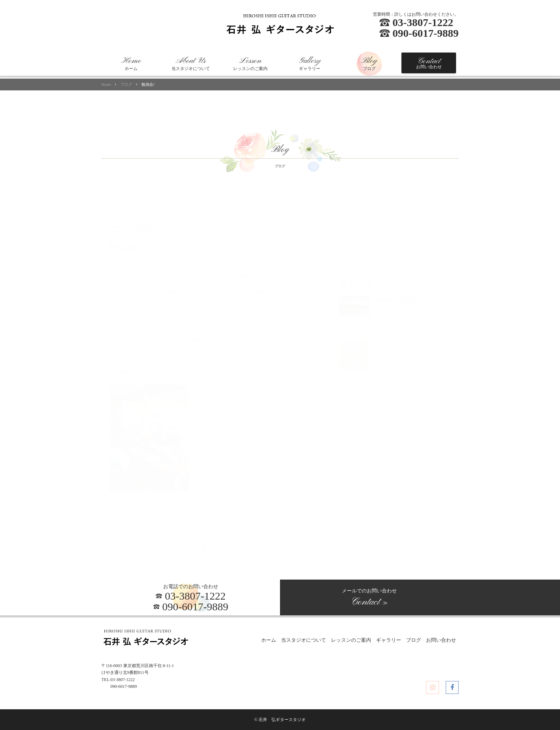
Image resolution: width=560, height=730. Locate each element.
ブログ (369, 64)
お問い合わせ (429, 63)
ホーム (131, 64)
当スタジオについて (191, 64)
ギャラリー (310, 64)
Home (106, 85)
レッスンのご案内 (250, 64)
